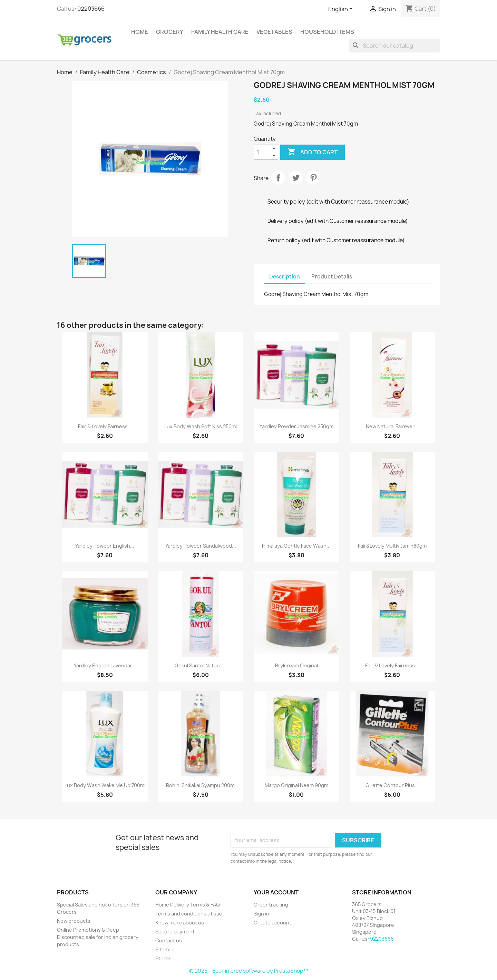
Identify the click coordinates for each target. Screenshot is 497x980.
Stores (163, 958)
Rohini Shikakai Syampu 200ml (201, 785)
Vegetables (274, 32)
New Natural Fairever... (392, 426)
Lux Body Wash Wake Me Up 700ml (105, 785)
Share (278, 178)
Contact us (169, 940)
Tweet (296, 178)
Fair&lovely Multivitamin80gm (392, 546)
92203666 (91, 9)
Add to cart (313, 152)
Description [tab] (285, 277)
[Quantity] (262, 152)
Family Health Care (220, 32)
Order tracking (271, 905)
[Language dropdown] (342, 9)
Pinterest (313, 178)
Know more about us (180, 923)
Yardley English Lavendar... (105, 665)
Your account (276, 892)
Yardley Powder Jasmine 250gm (296, 426)
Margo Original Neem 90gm (296, 785)
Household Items (327, 32)
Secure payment (175, 932)
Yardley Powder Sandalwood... (201, 546)
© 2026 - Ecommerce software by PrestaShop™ (249, 971)
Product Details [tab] (332, 277)
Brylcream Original (296, 665)
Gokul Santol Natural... (201, 665)
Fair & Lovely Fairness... (105, 426)
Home (140, 32)
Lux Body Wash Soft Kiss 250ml (201, 426)
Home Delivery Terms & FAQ (188, 905)
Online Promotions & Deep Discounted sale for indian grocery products (98, 937)
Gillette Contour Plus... (392, 785)
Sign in (261, 914)
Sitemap (165, 949)
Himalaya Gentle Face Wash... (296, 546)
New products (74, 921)
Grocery (170, 32)
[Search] (394, 46)
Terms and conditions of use (189, 914)
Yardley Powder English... (105, 546)
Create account (272, 923)
